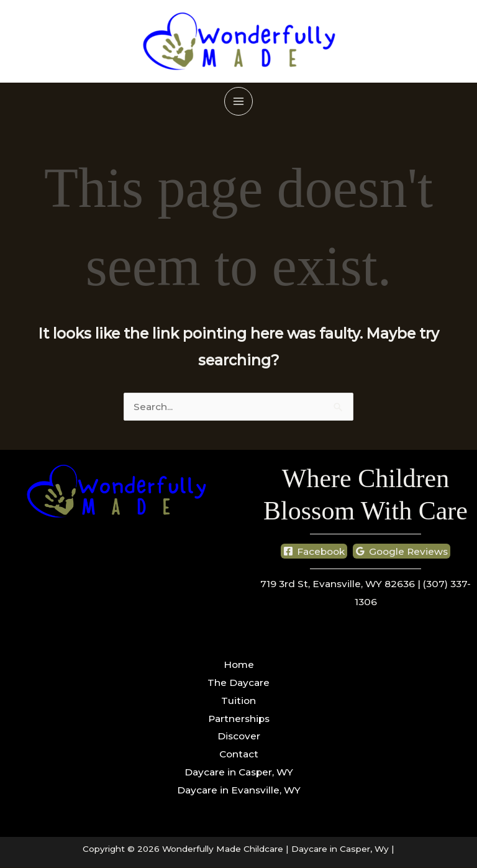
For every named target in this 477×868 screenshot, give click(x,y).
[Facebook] (314, 552)
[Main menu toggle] (238, 101)
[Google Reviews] (402, 552)
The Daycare (238, 683)
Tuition (238, 701)
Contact (239, 755)
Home (239, 665)
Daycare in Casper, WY (239, 773)
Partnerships (239, 719)
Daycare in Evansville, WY (239, 790)
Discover (239, 737)
